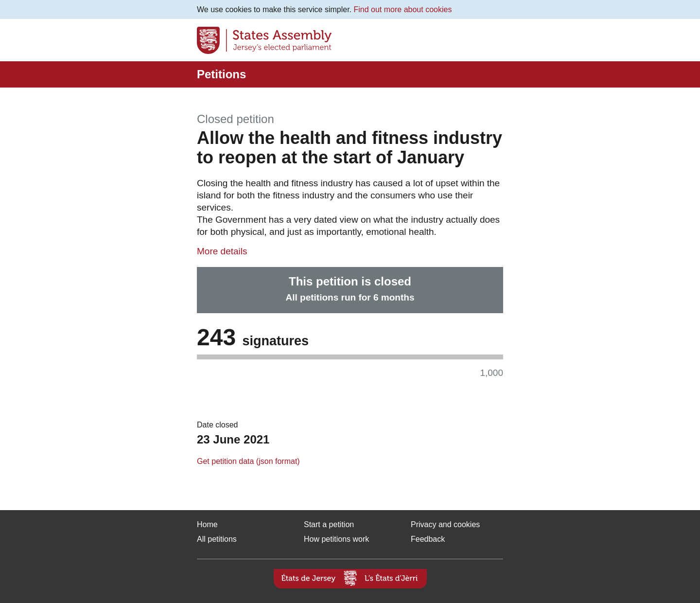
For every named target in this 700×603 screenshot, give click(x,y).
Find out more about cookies (403, 9)
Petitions (221, 74)
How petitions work (336, 539)
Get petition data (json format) (248, 461)
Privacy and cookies (445, 524)
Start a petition (329, 524)
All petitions (217, 539)
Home (207, 524)
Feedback (428, 539)
